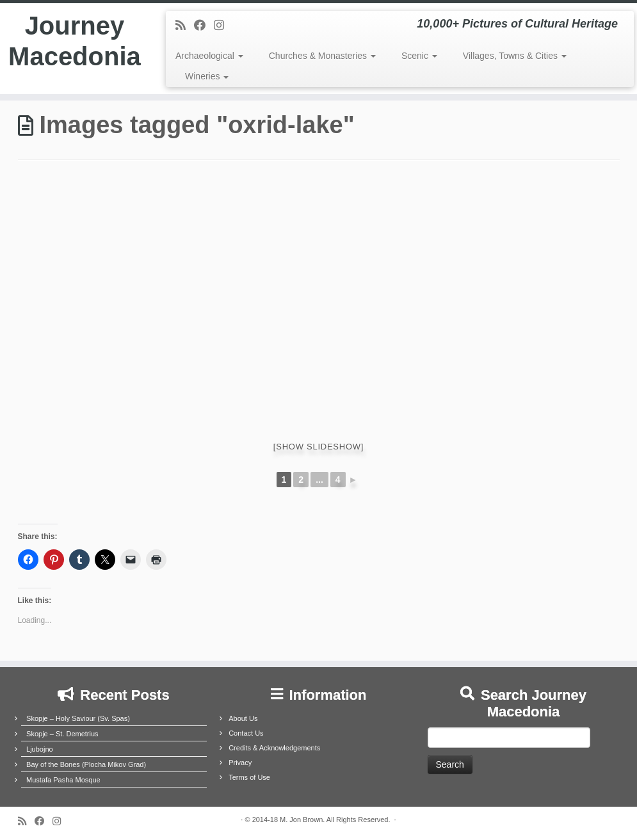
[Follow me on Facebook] (204, 26)
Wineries (207, 76)
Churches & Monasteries (322, 56)
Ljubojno (40, 749)
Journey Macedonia (75, 41)
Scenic (419, 56)
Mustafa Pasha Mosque (63, 780)
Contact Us (246, 733)
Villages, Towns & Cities (515, 56)
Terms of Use (249, 777)
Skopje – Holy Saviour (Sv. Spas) (78, 718)
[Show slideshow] (318, 447)
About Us (243, 718)
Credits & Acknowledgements (274, 748)
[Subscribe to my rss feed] (185, 26)
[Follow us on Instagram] (223, 26)
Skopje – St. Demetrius (62, 734)
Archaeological (209, 56)
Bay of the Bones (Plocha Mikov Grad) (86, 764)
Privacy (240, 763)
